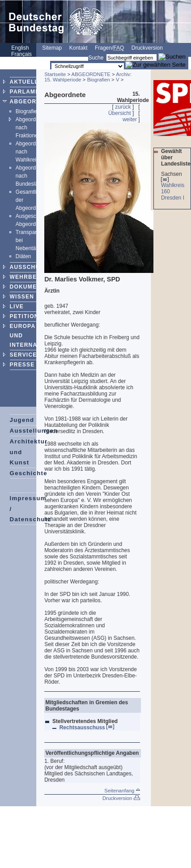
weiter (130, 119)
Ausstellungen (34, 431)
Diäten (23, 256)
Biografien (28, 111)
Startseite (55, 74)
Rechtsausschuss (87, 728)
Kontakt (79, 48)
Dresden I (173, 198)
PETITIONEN (29, 316)
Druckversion (147, 48)
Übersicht (120, 113)
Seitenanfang (122, 791)
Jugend (22, 420)
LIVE (17, 306)
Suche (96, 58)
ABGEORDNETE (34, 102)
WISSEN (22, 297)
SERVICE (23, 355)
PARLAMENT (29, 92)
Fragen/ (109, 48)
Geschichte (29, 473)
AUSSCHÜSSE (31, 267)
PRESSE (22, 365)
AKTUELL (24, 82)
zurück (123, 107)
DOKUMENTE (30, 287)
